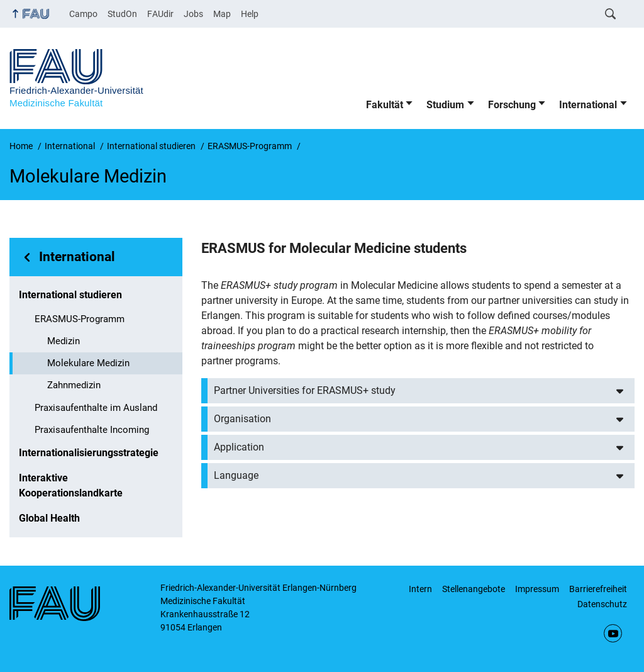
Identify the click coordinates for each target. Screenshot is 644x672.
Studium (445, 105)
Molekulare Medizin (88, 363)
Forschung (512, 105)
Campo (83, 14)
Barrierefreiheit (598, 589)
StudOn (122, 14)
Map (222, 14)
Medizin (64, 341)
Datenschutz (602, 604)
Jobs (193, 14)
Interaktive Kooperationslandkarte (71, 485)
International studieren (70, 295)
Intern (420, 589)
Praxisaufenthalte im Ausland (96, 408)
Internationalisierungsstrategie (89, 453)
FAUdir (160, 14)
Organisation (242, 419)
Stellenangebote (474, 589)
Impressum (537, 589)
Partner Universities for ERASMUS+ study (305, 390)
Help (250, 14)
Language (236, 475)
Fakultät (385, 105)
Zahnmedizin (74, 385)
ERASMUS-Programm (80, 319)
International (588, 105)
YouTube (613, 633)
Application (239, 447)
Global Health (49, 518)
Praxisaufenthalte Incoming (92, 430)
